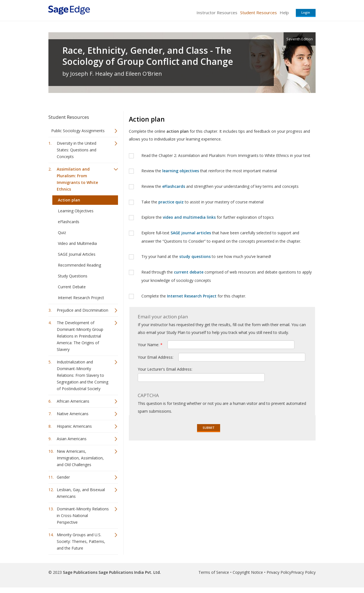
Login (306, 12)
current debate (189, 272)
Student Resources (259, 13)
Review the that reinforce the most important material (209, 171)
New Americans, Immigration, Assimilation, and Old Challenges (80, 458)
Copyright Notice (248, 572)
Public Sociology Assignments (78, 131)
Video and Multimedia (77, 243)
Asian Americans (72, 439)
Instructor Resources (217, 13)
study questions (195, 256)
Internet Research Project (81, 298)
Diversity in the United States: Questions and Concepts (77, 150)
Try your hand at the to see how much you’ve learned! (206, 256)
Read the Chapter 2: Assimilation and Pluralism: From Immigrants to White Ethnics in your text (226, 155)
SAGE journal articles (191, 233)
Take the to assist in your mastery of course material (203, 202)
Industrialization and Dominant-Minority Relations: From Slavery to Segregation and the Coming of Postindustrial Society (83, 375)
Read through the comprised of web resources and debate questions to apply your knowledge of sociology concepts (227, 276)
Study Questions (73, 276)
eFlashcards (69, 222)
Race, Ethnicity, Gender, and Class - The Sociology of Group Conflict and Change (148, 56)
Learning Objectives (76, 211)
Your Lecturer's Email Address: (165, 369)
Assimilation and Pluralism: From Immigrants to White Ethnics (77, 179)
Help (284, 13)
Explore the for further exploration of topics (208, 217)
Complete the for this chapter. (194, 296)
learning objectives (181, 171)
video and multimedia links (189, 217)
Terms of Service (214, 572)
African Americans (73, 401)
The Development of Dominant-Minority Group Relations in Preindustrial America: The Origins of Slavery (80, 336)
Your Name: (150, 345)
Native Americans (73, 414)
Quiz (62, 232)
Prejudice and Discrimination (83, 310)
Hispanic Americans (74, 426)
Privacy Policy (279, 572)
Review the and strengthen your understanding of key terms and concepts (221, 186)
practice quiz (171, 202)
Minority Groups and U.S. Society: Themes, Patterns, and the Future (81, 541)
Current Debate (72, 287)
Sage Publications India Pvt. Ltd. (129, 572)
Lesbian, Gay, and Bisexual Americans (81, 493)
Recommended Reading (79, 265)
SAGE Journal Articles (77, 254)
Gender (63, 477)
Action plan (69, 200)
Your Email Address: (156, 357)
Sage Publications (80, 572)
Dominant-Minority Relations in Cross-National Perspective (83, 516)
